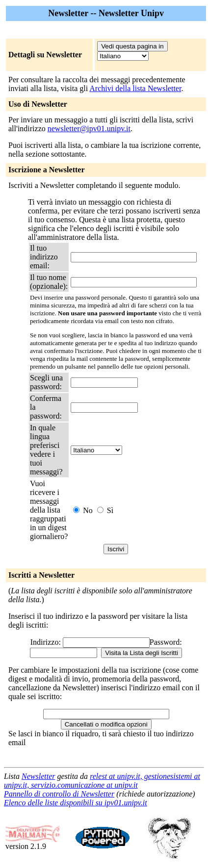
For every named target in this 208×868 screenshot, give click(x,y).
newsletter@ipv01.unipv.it (89, 129)
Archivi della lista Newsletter (135, 88)
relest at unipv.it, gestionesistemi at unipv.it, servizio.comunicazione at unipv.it (102, 781)
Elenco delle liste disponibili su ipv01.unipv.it (76, 803)
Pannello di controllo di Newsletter (59, 794)
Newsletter (38, 776)
